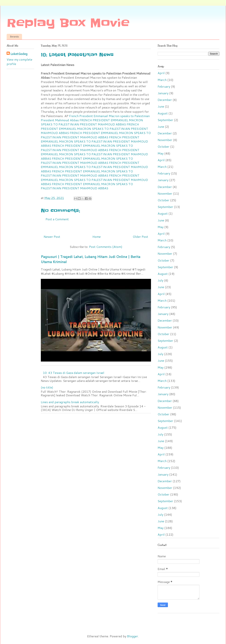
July (160, 280)
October (164, 146)
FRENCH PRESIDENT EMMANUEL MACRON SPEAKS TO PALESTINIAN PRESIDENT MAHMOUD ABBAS (92, 122)
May (161, 153)
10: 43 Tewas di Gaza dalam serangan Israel (74, 373)
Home (97, 237)
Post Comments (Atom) (106, 247)
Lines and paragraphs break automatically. (70, 402)
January (163, 93)
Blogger (133, 636)
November (165, 140)
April (161, 73)
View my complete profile (19, 61)
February (164, 86)
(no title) (47, 387)
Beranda (14, 37)
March (162, 80)
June (161, 106)
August (163, 113)
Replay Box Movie (68, 23)
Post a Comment (57, 219)
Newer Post (52, 237)
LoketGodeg (19, 54)
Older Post (140, 237)
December (165, 100)
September (165, 120)
